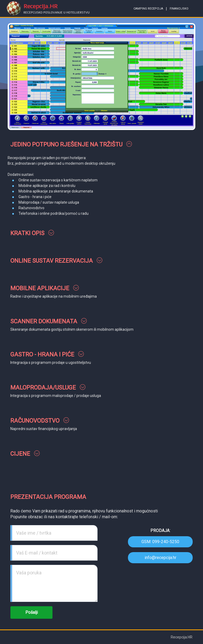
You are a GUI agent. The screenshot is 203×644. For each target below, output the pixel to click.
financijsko (179, 9)
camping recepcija (148, 9)
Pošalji (32, 612)
